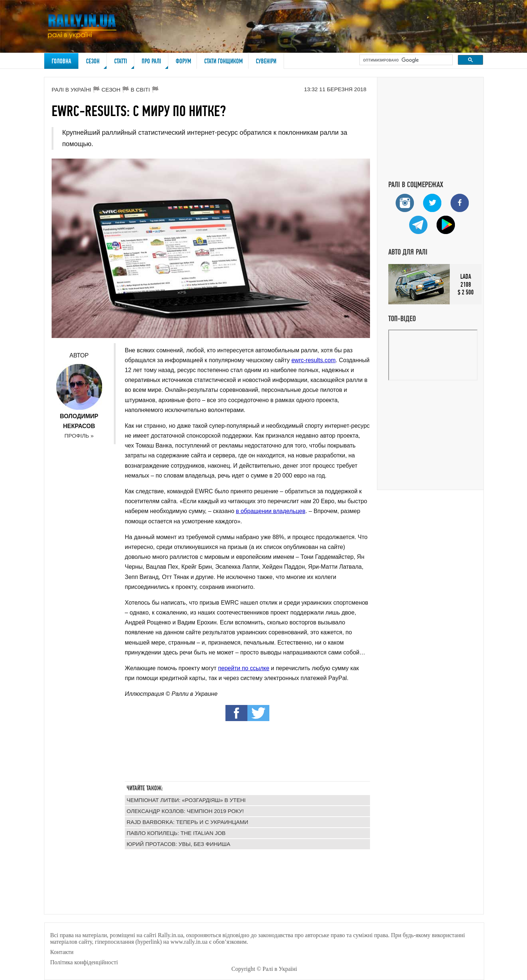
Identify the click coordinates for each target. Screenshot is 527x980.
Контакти (62, 952)
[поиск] (405, 60)
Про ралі (155, 63)
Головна (61, 61)
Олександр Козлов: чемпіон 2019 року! (185, 811)
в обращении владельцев (271, 511)
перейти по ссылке (244, 668)
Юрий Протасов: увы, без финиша (178, 844)
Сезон (97, 63)
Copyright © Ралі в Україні (264, 969)
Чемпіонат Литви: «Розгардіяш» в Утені (186, 800)
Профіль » (79, 436)
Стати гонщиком (223, 61)
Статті (124, 63)
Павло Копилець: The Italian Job (176, 833)
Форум (183, 61)
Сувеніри (266, 61)
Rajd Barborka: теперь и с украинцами (187, 822)
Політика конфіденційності (84, 962)
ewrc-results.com (313, 360)
